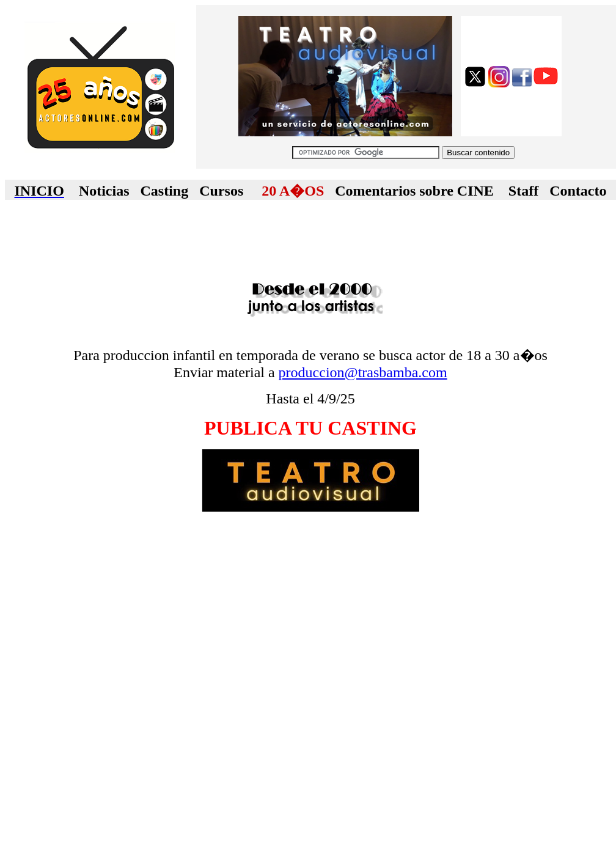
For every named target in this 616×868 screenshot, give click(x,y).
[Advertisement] (310, 238)
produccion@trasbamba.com (363, 372)
